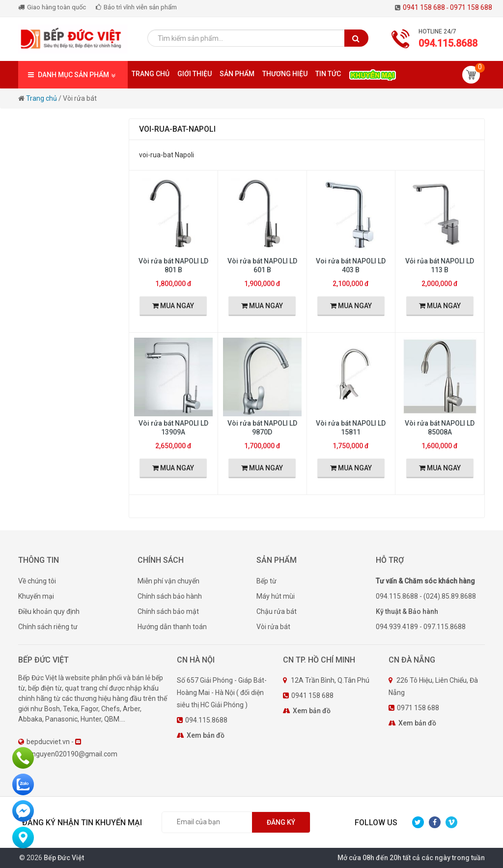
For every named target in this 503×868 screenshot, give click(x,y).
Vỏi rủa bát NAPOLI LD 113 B (440, 265)
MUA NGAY (173, 306)
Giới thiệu (195, 74)
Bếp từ (266, 581)
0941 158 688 (426, 7)
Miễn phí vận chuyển (168, 581)
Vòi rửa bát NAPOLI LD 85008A (440, 428)
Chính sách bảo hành (170, 596)
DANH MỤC (73, 75)
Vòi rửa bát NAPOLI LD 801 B (173, 265)
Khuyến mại (36, 596)
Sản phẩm (237, 74)
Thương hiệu (285, 74)
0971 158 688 (471, 7)
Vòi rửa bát (273, 627)
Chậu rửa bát (277, 611)
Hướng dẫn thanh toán (172, 627)
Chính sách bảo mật (168, 611)
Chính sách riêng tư (48, 627)
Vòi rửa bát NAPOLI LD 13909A (173, 428)
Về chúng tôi (37, 581)
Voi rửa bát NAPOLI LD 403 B (351, 265)
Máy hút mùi (276, 596)
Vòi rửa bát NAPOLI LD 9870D (262, 428)
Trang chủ (151, 74)
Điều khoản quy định (49, 611)
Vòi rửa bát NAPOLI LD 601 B (262, 265)
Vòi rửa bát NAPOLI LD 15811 (351, 428)
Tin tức (328, 74)
